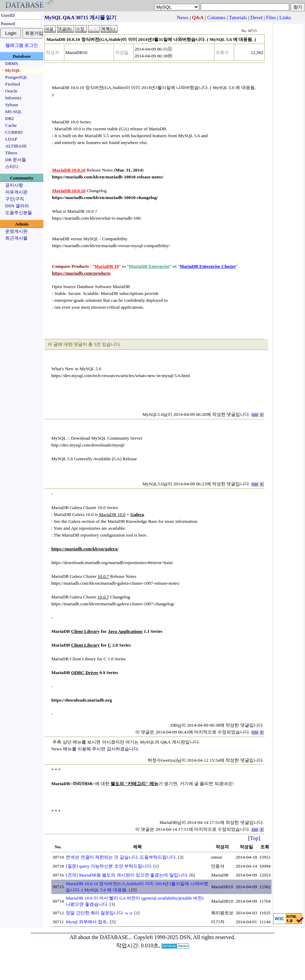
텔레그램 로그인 (22, 45)
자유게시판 (16, 192)
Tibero (11, 153)
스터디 (12, 167)
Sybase (12, 105)
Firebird (13, 84)
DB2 (9, 118)
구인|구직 (15, 199)
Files (271, 18)
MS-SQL (14, 112)
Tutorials (238, 18)
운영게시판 (16, 231)
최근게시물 (16, 238)
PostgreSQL (16, 77)
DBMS (12, 63)
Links (285, 18)
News (183, 18)
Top (254, 838)
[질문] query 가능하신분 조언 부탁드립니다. (109, 866)
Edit (255, 415)
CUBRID (14, 132)
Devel (257, 18)
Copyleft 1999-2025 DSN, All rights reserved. (185, 937)
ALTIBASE (16, 146)
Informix (13, 98)
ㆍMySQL (10, 70)
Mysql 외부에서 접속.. (87, 922)
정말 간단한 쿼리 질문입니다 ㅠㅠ (99, 913)
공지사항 (14, 185)
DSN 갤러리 (17, 206)
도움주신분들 (19, 213)
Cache (11, 125)
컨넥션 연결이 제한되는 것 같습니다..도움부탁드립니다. (121, 857)
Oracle (11, 91)
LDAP (11, 139)
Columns (216, 18)
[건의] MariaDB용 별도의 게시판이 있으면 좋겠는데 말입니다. (127, 875)
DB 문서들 (16, 160)
